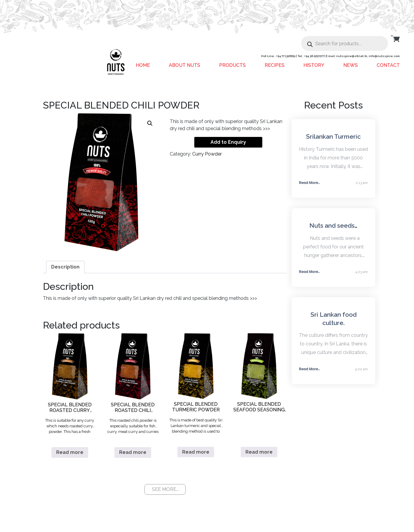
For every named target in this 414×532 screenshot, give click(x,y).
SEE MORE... (165, 489)
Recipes (275, 65)
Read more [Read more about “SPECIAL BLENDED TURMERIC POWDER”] (196, 452)
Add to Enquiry (228, 142)
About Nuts (185, 65)
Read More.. (309, 183)
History (314, 65)
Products (232, 65)
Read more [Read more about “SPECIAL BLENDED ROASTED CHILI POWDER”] (133, 452)
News (351, 65)
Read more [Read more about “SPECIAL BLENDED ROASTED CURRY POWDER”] (70, 452)
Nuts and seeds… (333, 225)
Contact (388, 65)
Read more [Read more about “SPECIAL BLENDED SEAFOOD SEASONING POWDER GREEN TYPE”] (259, 452)
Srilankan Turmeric (333, 136)
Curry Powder (207, 154)
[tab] (65, 267)
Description (65, 267)
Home (143, 65)
